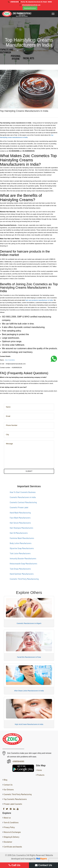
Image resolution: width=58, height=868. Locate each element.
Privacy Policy (9, 827)
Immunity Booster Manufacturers (23, 558)
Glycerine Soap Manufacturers (22, 548)
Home (39, 770)
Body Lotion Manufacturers (21, 543)
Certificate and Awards (13, 847)
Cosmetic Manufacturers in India (23, 497)
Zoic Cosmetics (10, 360)
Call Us (14, 865)
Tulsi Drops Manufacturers (20, 569)
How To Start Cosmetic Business (23, 492)
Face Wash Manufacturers (20, 518)
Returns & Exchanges (12, 832)
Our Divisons (8, 789)
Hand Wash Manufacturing (20, 513)
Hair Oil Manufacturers (19, 533)
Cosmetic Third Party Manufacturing (24, 579)
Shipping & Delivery (11, 837)
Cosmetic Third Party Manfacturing (17, 794)
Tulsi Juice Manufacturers (20, 553)
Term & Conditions (11, 822)
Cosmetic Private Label (19, 507)
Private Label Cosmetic (13, 804)
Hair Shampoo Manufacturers (21, 528)
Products (41, 775)
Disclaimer (8, 842)
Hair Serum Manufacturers (20, 523)
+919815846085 (14, 2)
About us (7, 818)
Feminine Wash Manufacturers (22, 538)
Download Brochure (30, 8)
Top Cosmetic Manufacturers (15, 799)
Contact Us (8, 785)
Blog (5, 780)
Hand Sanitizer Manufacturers (22, 574)
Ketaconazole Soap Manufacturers (23, 563)
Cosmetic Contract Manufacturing (23, 502)
